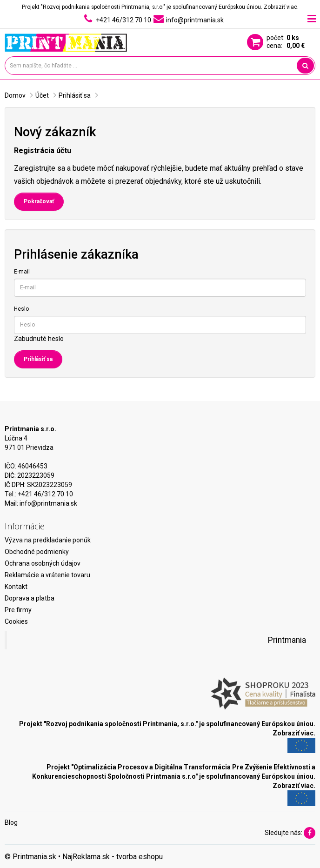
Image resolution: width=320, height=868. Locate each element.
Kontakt (16, 587)
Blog (11, 822)
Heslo (21, 309)
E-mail (22, 272)
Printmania (287, 640)
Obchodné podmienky (37, 552)
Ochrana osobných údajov (43, 563)
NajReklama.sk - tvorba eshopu (113, 857)
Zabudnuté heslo (39, 339)
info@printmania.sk (48, 503)
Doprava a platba (30, 598)
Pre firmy (18, 610)
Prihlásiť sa (75, 95)
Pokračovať (39, 201)
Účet (42, 95)
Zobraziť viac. (281, 7)
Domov (15, 95)
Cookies (16, 621)
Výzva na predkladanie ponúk (48, 540)
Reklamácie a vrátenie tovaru (47, 575)
